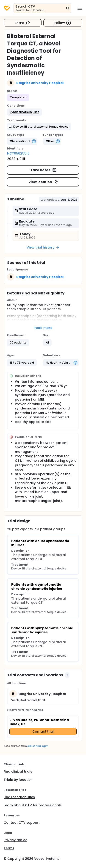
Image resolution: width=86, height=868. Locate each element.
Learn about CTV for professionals (33, 805)
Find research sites (19, 797)
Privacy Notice (15, 840)
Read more (43, 328)
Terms (9, 848)
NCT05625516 (18, 153)
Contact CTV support (22, 823)
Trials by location (18, 780)
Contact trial (43, 732)
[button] (25, 112)
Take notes (43, 170)
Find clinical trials (18, 771)
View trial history (43, 247)
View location (43, 182)
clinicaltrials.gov (37, 746)
